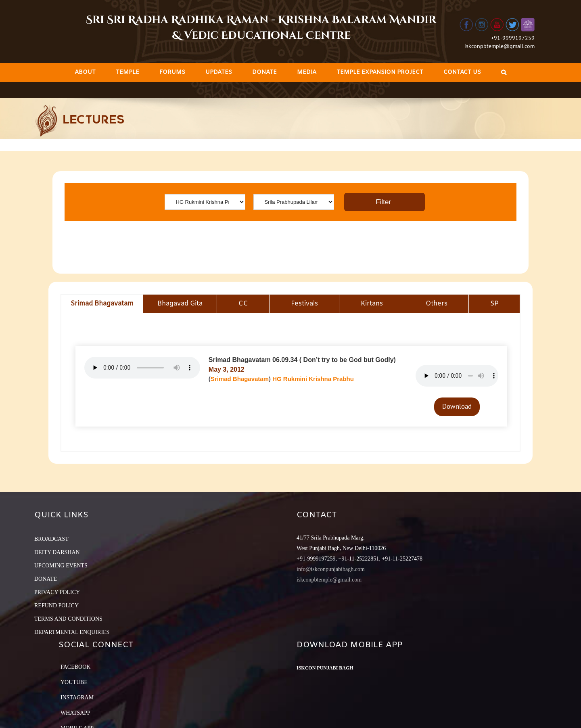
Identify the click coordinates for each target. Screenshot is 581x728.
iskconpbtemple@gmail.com (499, 46)
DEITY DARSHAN (57, 552)
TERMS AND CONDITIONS (68, 619)
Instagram (77, 698)
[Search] (504, 72)
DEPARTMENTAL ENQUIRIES (72, 632)
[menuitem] (85, 72)
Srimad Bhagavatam (240, 379)
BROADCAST (51, 539)
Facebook (75, 667)
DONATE (46, 579)
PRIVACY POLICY (57, 592)
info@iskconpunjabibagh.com (331, 569)
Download (457, 406)
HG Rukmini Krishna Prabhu (313, 379)
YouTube (74, 682)
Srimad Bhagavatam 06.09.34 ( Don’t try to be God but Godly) (302, 360)
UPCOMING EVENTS (61, 566)
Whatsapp (75, 713)
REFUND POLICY (56, 606)
